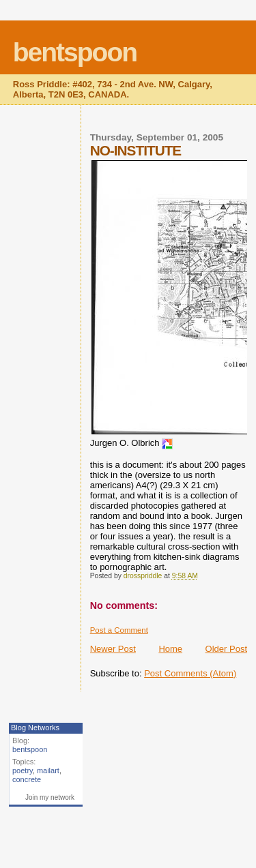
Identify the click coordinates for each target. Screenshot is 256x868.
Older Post (226, 649)
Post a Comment (119, 630)
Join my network (50, 797)
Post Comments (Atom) (190, 673)
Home (170, 649)
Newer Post (113, 649)
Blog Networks (35, 728)
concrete (27, 779)
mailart (48, 770)
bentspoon (75, 52)
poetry (23, 770)
